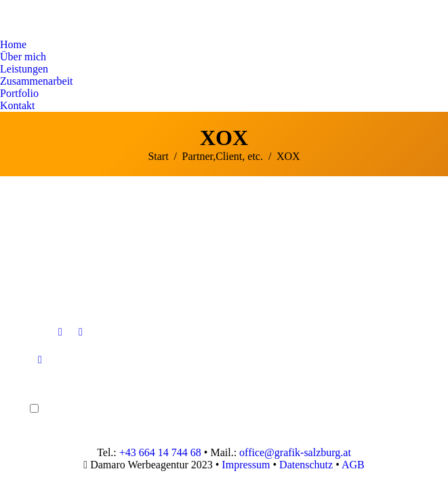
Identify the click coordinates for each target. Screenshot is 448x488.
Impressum (246, 465)
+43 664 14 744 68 (160, 452)
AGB (353, 465)
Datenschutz (306, 465)
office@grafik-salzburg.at (295, 452)
